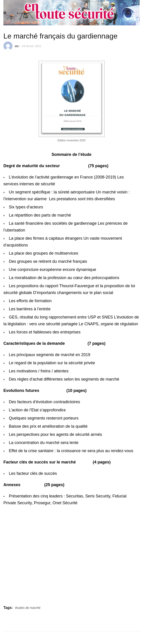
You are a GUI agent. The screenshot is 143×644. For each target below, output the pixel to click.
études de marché (28, 608)
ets (17, 46)
